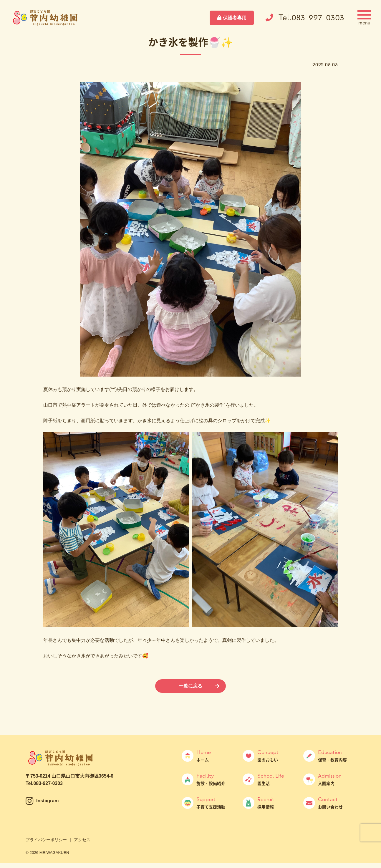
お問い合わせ (337, 803)
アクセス (82, 840)
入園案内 (337, 779)
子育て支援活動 (215, 803)
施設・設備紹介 (215, 779)
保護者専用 (235, 18)
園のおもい (276, 756)
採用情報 (276, 803)
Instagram (47, 801)
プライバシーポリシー (46, 840)
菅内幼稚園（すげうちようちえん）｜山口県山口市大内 (46, 18)
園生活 (276, 779)
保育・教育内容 (337, 756)
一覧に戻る (190, 686)
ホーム (215, 756)
